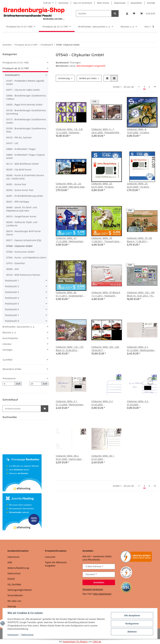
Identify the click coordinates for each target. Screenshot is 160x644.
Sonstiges (7, 350)
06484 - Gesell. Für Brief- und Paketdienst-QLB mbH (22, 209)
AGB (10, 562)
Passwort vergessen (93, 589)
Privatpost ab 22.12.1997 (16, 68)
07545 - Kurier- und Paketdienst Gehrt (26, 258)
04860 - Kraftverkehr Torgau (21, 149)
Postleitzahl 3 (12, 292)
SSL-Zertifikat (14, 584)
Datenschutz (28, 635)
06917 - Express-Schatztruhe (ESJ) (24, 240)
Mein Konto (103, 3)
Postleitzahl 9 (12, 321)
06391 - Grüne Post (16, 184)
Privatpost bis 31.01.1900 (16, 63)
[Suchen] (94, 13)
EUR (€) (47, 3)
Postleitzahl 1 (12, 281)
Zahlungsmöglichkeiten (20, 590)
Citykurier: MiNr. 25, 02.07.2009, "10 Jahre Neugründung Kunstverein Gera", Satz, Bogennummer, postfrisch (141, 185)
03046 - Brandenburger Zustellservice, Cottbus (26, 97)
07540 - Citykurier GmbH (19, 246)
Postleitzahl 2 (12, 286)
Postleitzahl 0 (12, 75)
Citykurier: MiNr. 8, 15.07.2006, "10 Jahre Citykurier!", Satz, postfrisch (141, 131)
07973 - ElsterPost (16, 263)
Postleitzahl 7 (12, 315)
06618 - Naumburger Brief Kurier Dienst (24, 233)
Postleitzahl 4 (12, 298)
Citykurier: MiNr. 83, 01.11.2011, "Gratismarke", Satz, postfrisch (70, 294)
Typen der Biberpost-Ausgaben (56, 564)
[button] (127, 13)
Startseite (63, 3)
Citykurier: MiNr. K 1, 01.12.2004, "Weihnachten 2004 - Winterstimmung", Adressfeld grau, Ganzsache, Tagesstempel (71, 403)
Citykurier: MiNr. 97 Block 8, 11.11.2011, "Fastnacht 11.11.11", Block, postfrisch (106, 294)
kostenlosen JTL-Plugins (75, 642)
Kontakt (151, 3)
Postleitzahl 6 (12, 309)
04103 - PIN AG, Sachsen (19, 137)
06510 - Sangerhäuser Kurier (21, 216)
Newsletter (136, 3)
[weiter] (155, 87)
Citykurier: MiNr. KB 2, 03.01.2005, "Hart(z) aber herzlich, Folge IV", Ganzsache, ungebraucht (69, 457)
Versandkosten (15, 595)
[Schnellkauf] (22, 409)
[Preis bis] (35, 384)
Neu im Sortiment (83, 3)
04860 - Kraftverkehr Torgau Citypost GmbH (25, 156)
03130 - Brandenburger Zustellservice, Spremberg (26, 112)
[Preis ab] (9, 384)
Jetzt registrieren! (102, 594)
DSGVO (11, 579)
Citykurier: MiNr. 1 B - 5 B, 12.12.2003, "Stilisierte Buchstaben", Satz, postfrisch (69, 131)
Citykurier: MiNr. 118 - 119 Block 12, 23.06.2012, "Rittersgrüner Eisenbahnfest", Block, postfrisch (70, 349)
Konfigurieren (132, 624)
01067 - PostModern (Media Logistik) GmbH (25, 82)
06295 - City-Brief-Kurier (19, 170)
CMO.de (97, 642)
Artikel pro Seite (88, 78)
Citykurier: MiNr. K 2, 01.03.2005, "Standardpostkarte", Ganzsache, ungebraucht (105, 403)
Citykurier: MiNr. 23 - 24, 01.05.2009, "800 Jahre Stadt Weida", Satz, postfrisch (70, 185)
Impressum (13, 635)
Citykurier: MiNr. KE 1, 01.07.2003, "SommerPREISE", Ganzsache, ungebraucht (105, 457)
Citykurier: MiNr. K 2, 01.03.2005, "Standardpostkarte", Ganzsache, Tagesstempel (140, 403)
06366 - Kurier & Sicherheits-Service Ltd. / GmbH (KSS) (25, 177)
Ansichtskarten (10, 338)
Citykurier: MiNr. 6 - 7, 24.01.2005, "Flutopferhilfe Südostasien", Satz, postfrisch (105, 131)
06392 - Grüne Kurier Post (20, 190)
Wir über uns (14, 601)
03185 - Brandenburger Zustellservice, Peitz (26, 130)
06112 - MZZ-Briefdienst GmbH (22, 164)
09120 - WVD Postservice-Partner (23, 275)
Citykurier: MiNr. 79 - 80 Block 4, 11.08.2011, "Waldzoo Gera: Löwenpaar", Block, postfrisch (142, 240)
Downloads (120, 3)
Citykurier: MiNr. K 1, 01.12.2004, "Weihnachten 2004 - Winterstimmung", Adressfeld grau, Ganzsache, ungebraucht (142, 349)
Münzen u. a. (9, 332)
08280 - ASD (12, 269)
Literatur (7, 344)
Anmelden (99, 582)
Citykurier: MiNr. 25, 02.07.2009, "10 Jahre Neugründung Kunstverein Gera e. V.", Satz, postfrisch (106, 185)
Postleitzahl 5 (12, 304)
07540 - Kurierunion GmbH (20, 252)
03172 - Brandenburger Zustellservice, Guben (26, 121)
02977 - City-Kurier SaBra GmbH (23, 90)
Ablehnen (132, 632)
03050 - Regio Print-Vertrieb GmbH (24, 105)
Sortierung (64, 78)
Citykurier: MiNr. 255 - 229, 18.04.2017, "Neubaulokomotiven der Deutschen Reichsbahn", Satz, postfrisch (105, 349)
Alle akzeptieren (132, 615)
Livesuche (50, 557)
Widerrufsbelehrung (18, 568)
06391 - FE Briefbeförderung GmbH (25, 196)
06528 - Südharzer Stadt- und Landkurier (22, 224)
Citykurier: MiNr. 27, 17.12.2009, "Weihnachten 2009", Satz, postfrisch (69, 240)
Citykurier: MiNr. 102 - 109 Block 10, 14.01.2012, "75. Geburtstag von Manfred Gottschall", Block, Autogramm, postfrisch (141, 294)
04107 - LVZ (12, 143)
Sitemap (12, 606)
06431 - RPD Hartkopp (18, 202)
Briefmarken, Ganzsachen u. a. (19, 327)
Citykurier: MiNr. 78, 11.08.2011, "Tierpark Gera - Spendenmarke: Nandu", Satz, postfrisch (106, 240)
